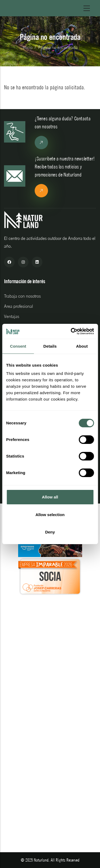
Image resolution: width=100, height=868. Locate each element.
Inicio (28, 47)
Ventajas (12, 316)
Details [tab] (50, 346)
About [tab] (82, 346)
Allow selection (50, 515)
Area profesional (19, 306)
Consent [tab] (18, 346)
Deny (50, 532)
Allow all (50, 497)
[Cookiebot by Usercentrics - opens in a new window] (71, 331)
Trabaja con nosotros (22, 296)
